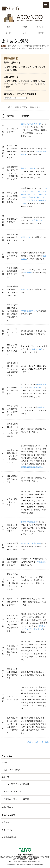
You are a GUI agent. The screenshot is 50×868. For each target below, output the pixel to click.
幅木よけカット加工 (29, 168)
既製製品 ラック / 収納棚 (16, 799)
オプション (41, 27)
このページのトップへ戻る (38, 742)
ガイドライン (7, 830)
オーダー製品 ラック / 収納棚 (16, 784)
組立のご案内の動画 (29, 522)
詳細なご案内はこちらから (32, 467)
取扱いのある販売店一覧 (31, 124)
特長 (9, 27)
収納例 (25, 27)
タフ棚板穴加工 (36, 387)
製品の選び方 (7, 807)
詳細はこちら (37, 349)
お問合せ (5, 822)
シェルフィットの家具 (11, 770)
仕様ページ (26, 237)
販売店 (41, 33)
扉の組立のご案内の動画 (31, 543)
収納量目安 (42, 562)
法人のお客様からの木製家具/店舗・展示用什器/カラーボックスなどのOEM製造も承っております (25, 858)
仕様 (25, 33)
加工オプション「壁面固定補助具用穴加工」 (34, 200)
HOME (4, 762)
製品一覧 (5, 777)
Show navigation (46, 5)
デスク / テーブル (12, 792)
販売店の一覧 (37, 220)
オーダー (9, 33)
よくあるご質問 (8, 815)
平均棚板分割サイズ (29, 311)
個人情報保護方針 (9, 837)
